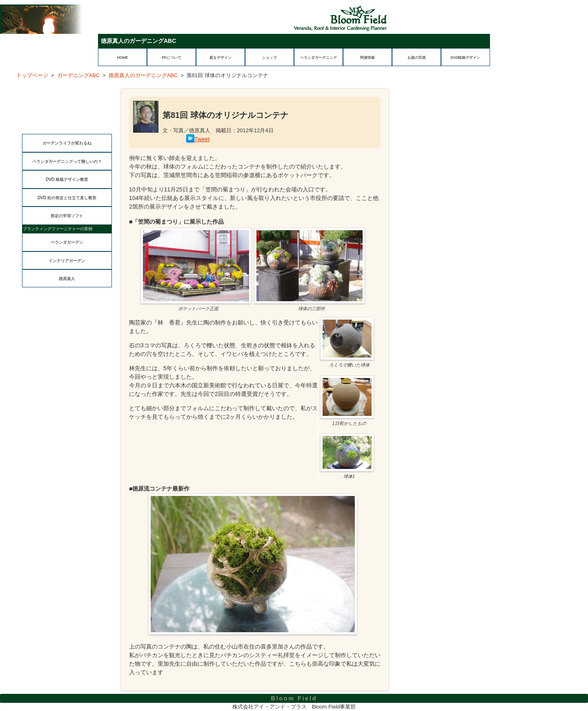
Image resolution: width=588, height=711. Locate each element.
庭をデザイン (220, 58)
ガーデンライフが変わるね (67, 143)
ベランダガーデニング (318, 58)
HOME (123, 58)
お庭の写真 (417, 58)
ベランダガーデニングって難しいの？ (67, 161)
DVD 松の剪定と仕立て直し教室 (67, 198)
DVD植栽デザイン (465, 58)
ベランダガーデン (67, 242)
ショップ (269, 58)
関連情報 (367, 58)
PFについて (171, 58)
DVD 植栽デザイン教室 (67, 179)
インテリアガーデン (67, 261)
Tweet (202, 139)
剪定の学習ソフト (67, 216)
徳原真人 (67, 279)
